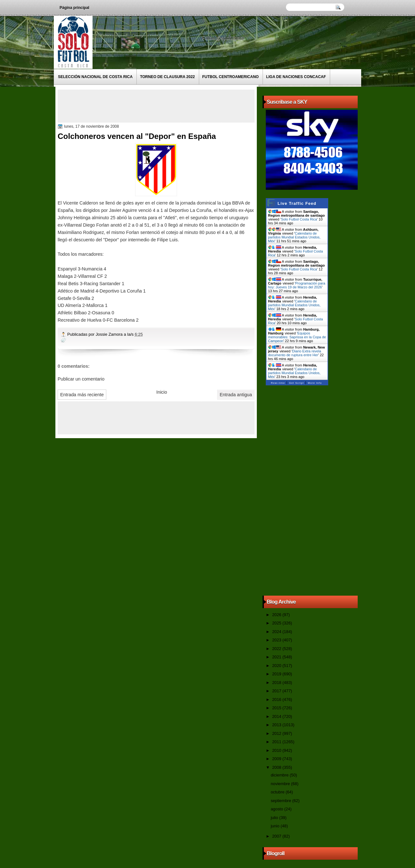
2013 (277, 725)
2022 (277, 649)
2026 (277, 615)
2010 (277, 750)
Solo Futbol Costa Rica (299, 219)
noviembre (281, 784)
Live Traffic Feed (297, 203)
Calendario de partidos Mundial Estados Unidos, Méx (294, 237)
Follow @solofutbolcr (224, 38)
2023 (277, 640)
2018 (277, 683)
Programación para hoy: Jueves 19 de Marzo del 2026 (297, 285)
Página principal (74, 8)
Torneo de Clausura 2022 (167, 77)
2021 (277, 657)
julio (275, 818)
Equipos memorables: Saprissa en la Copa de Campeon (297, 337)
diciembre (280, 775)
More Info (315, 383)
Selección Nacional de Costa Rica (95, 77)
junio (276, 826)
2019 (277, 674)
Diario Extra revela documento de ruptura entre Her (295, 353)
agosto (277, 809)
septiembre (281, 801)
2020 (277, 666)
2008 (277, 767)
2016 (277, 699)
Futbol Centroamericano (231, 77)
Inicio (162, 392)
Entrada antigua (236, 395)
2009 (277, 759)
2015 (277, 708)
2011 (277, 742)
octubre (278, 792)
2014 (277, 716)
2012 (277, 733)
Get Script (296, 383)
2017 (277, 691)
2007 (277, 836)
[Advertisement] (176, 106)
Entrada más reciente (82, 395)
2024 (277, 632)
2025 (277, 623)
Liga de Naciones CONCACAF (296, 77)
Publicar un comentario (81, 379)
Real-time (278, 383)
